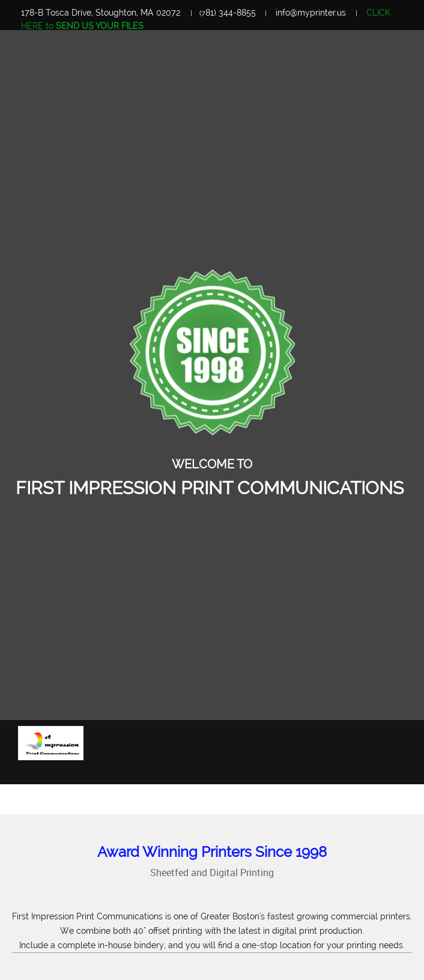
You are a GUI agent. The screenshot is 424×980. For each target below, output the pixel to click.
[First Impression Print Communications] (51, 743)
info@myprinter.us (311, 13)
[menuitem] (343, 771)
